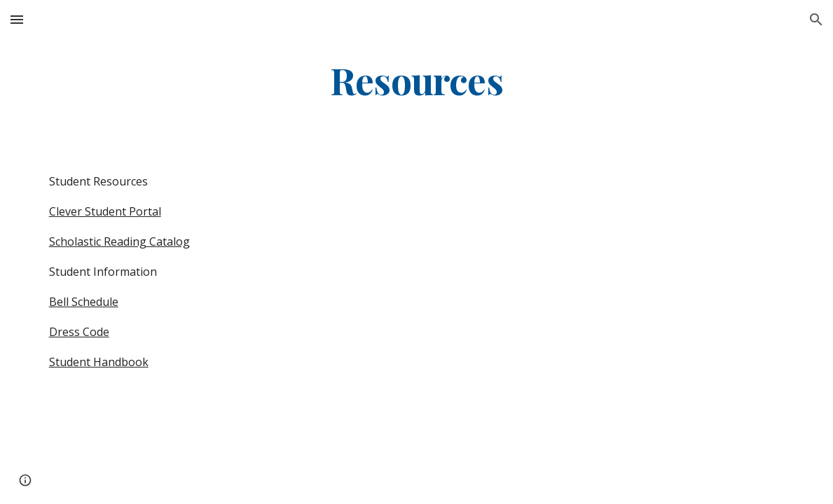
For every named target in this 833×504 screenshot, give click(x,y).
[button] (17, 19)
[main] (416, 79)
